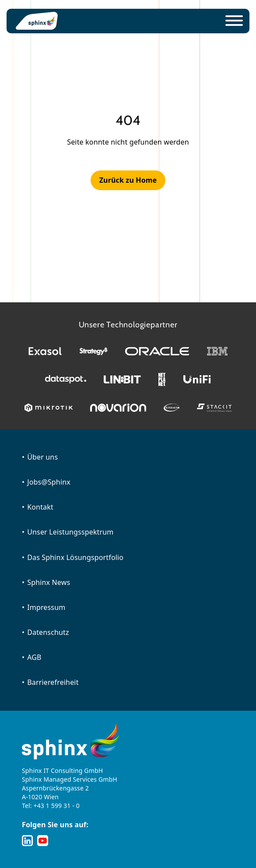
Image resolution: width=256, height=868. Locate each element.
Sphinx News (49, 582)
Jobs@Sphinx (49, 482)
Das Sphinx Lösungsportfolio (75, 557)
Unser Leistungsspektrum (70, 532)
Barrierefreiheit (53, 682)
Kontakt (40, 507)
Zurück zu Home (128, 180)
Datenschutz (48, 632)
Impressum (46, 607)
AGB (34, 657)
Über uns (42, 457)
